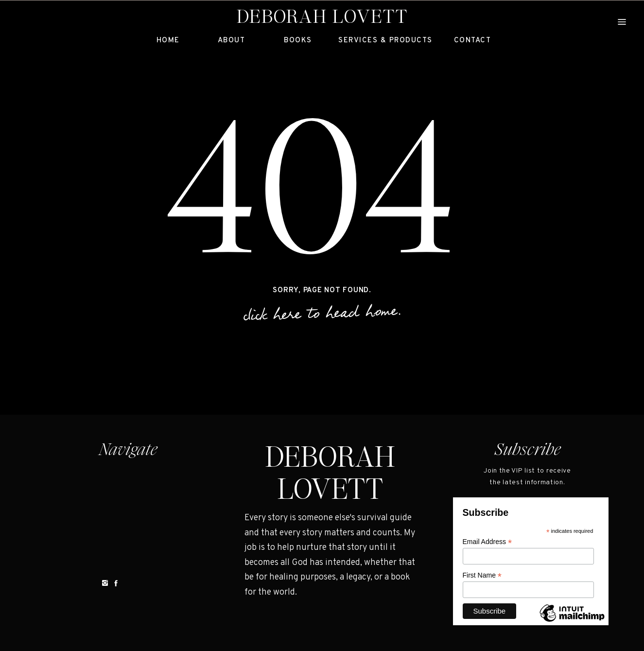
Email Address (487, 542)
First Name (482, 575)
